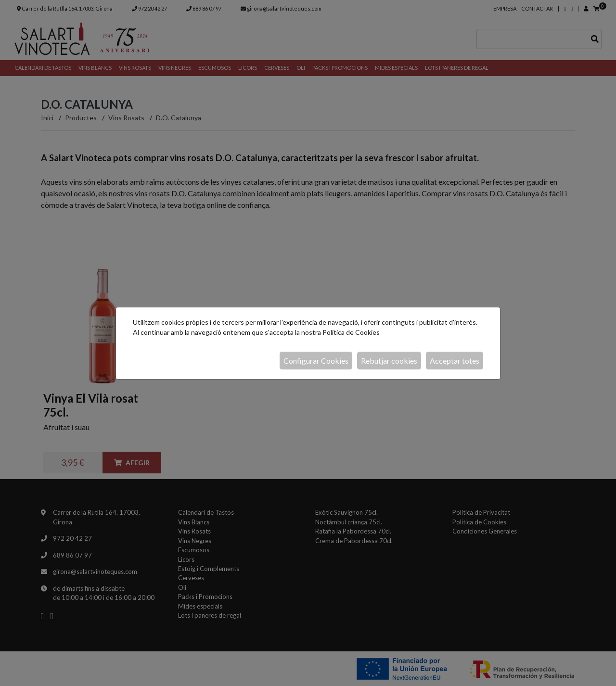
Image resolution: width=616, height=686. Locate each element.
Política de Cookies (351, 332)
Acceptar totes (455, 361)
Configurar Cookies (316, 361)
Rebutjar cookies (389, 361)
